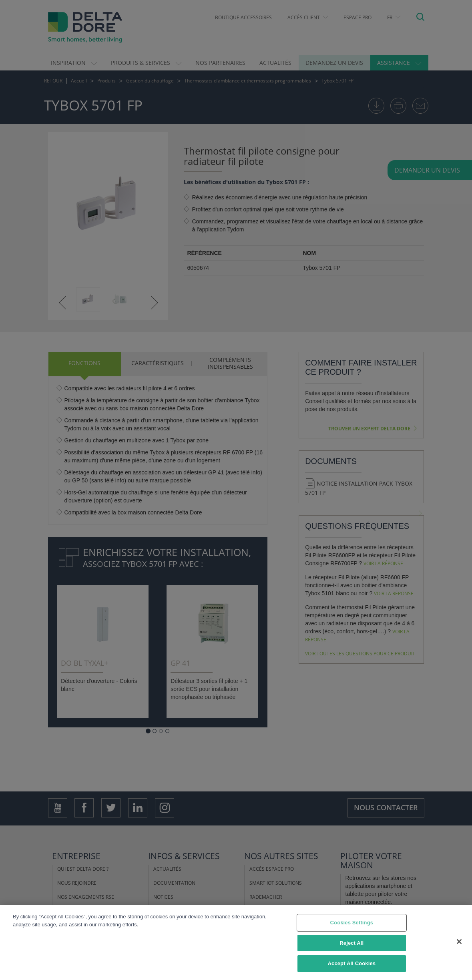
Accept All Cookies (352, 963)
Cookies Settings (352, 923)
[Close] (459, 942)
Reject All (351, 943)
